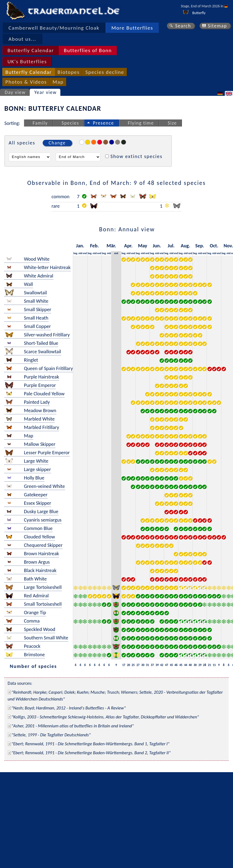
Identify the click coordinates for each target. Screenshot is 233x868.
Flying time (141, 123)
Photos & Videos (26, 82)
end (85, 253)
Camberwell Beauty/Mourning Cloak (54, 28)
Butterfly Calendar (31, 50)
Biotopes (69, 72)
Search (183, 26)
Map (58, 82)
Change (57, 143)
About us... (22, 39)
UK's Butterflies (27, 61)
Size (172, 123)
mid (80, 253)
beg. (76, 253)
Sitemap (217, 26)
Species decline (105, 72)
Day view (15, 92)
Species (70, 123)
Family (40, 123)
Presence (104, 123)
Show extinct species (136, 156)
